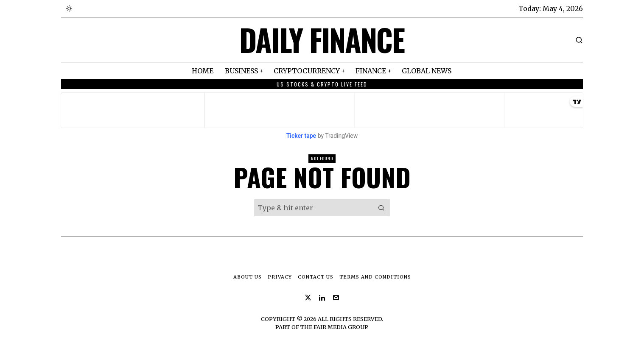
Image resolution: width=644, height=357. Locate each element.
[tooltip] (308, 298)
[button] (381, 208)
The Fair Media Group (334, 327)
